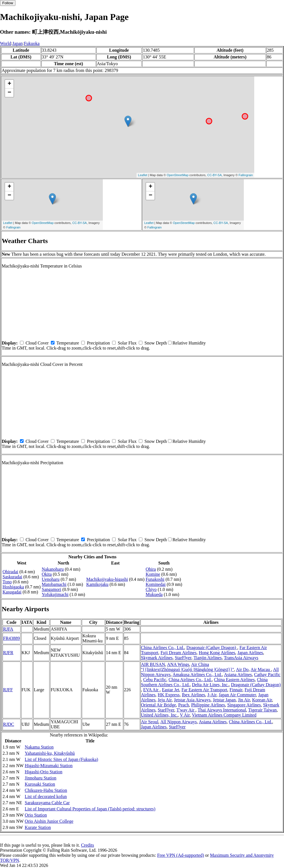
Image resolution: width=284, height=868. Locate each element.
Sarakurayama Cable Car (47, 803)
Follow (8, 3)
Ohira (151, 569)
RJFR (8, 653)
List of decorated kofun (46, 796)
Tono (7, 582)
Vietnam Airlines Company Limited (224, 715)
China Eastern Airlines (234, 680)
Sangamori (52, 589)
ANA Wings (178, 664)
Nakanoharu (53, 569)
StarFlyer (183, 658)
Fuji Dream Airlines (178, 653)
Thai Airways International (222, 710)
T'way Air (186, 710)
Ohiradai (10, 572)
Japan (17, 43)
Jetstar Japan (224, 700)
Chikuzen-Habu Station (46, 790)
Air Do (242, 669)
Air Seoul (150, 722)
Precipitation (98, 343)
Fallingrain (246, 175)
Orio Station (36, 815)
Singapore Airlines (244, 705)
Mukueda (154, 594)
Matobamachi (54, 584)
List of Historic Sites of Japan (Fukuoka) (61, 759)
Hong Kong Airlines (217, 653)
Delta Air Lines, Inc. (210, 685)
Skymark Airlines (157, 658)
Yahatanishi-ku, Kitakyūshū (50, 753)
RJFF (8, 690)
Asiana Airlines (238, 675)
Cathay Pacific (267, 675)
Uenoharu (51, 579)
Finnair (236, 690)
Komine (153, 574)
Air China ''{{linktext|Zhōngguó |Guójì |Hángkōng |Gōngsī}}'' (188, 667)
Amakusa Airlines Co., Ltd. (197, 675)
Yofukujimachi (55, 594)
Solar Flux (127, 343)
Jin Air (244, 700)
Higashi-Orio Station (44, 772)
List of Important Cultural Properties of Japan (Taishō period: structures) (90, 809)
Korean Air (262, 700)
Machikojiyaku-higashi (107, 579)
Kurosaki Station (40, 784)
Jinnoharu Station (40, 778)
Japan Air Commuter (237, 695)
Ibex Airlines (193, 695)
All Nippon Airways (179, 722)
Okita (47, 574)
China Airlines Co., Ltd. (163, 648)
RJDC (9, 724)
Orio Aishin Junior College (49, 821)
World (6, 43)
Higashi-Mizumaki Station (49, 766)
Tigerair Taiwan (263, 710)
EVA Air (151, 690)
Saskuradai (12, 577)
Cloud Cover (37, 343)
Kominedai (155, 584)
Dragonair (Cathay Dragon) (212, 648)
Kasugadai (12, 592)
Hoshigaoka (13, 587)
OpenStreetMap (178, 175)
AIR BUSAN (153, 664)
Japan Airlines (250, 653)
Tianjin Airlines (208, 658)
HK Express (169, 695)
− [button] (9, 93)
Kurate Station (38, 827)
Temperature (68, 343)
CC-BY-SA (215, 175)
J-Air (212, 695)
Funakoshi (155, 579)
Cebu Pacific (155, 680)
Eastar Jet (171, 690)
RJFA (8, 629)
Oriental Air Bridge (158, 705)
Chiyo (151, 589)
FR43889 (12, 638)
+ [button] (9, 84)
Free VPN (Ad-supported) (180, 855)
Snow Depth (156, 343)
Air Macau (261, 669)
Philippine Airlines (208, 705)
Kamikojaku (97, 584)
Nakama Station (39, 747)
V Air (185, 715)
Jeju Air (165, 700)
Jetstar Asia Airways (192, 700)
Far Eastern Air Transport (204, 690)
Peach (183, 705)
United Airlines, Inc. (159, 715)
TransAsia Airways (241, 658)
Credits (87, 845)
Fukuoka (32, 43)
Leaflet (143, 175)
